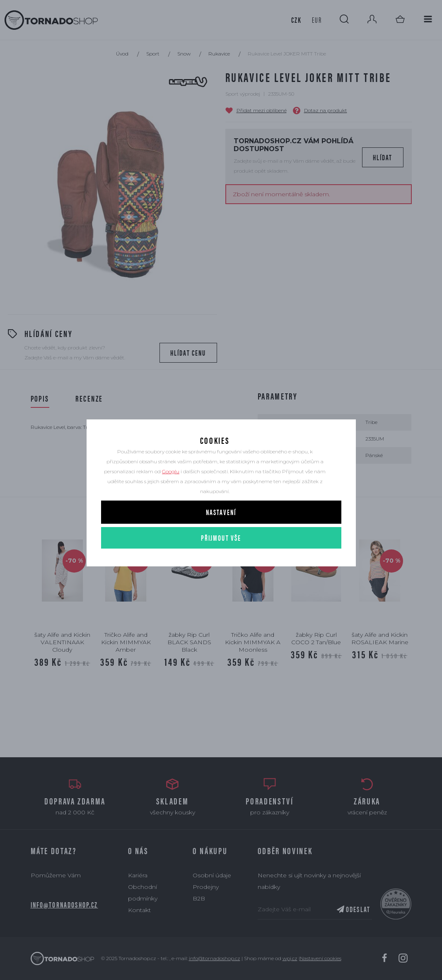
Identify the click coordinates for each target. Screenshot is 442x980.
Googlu (171, 489)
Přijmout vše (221, 555)
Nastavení (221, 530)
